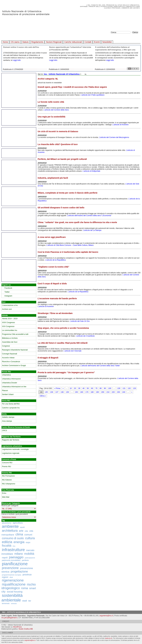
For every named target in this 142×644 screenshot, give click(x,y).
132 (129, 388)
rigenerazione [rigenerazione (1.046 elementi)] (13, 580)
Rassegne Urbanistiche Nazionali (15, 350)
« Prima (57, 388)
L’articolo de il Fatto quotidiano (93, 95)
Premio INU (7, 467)
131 (124, 388)
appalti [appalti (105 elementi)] (22, 527)
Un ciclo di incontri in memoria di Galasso (58, 131)
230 (118, 392)
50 (88, 388)
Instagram (8, 296)
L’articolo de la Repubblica (55, 260)
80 (101, 388)
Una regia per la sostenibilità (52, 117)
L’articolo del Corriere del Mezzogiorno (114, 137)
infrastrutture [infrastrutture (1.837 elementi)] (13, 550)
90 (105, 388)
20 (75, 388)
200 (103, 392)
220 (113, 392)
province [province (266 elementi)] (27, 575)
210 (108, 392)
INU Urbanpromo (9, 484)
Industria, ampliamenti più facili (53, 178)
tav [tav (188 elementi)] (30, 601)
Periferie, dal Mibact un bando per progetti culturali (62, 159)
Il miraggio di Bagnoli (48, 358)
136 (52, 392)
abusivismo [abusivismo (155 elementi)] (7, 523)
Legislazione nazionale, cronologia (15, 449)
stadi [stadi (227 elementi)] (25, 601)
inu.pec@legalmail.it (9, 618)
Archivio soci (7, 309)
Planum (5, 391)
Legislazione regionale (11, 453)
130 (119, 388)
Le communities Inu (10, 330)
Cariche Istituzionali (73, 42)
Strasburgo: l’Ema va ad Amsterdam (55, 313)
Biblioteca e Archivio (10, 338)
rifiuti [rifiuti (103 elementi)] (11, 577)
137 (57, 392)
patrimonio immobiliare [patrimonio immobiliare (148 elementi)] (11, 560)
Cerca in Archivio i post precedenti (15, 514)
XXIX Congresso (8, 323)
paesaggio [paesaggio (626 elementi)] (16, 557)
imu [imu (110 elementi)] (14, 546)
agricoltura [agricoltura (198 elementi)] (18, 523)
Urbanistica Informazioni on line (14, 387)
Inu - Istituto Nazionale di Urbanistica (62, 74)
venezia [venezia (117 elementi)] (14, 603)
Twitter (7, 292)
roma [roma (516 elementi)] (25, 588)
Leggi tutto (17, 60)
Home (5, 42)
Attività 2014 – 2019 (10, 319)
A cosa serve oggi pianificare (52, 237)
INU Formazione (8, 476)
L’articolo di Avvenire (120, 125)
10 (71, 388)
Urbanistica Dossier (10, 383)
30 (79, 388)
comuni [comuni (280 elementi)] (28, 535)
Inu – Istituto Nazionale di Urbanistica (22, 612)
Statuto (26, 42)
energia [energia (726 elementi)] (19, 542)
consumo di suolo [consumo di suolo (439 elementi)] (13, 538)
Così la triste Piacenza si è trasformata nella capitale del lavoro (68, 252)
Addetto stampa (8, 417)
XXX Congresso (8, 326)
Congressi (6, 346)
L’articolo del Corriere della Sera (56, 110)
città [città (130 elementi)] (26, 531)
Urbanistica (6, 375)
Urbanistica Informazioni (11, 379)
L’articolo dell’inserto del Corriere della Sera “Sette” (100, 366)
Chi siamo (15, 42)
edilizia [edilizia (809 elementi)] (7, 542)
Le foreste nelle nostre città (51, 102)
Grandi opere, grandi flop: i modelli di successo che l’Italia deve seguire (72, 87)
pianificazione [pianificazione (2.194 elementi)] (15, 564)
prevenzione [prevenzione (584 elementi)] (10, 568)
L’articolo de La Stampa (92, 230)
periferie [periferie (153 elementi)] (25, 560)
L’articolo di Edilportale (91, 171)
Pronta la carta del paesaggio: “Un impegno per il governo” (66, 372)
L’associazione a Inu (10, 305)
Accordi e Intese (8, 358)
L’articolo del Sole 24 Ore (80, 321)
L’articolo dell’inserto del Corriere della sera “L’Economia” (89, 216)
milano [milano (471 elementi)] (19, 554)
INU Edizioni (7, 480)
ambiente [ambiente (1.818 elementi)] (10, 526)
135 (46, 392)
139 (67, 392)
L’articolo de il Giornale (73, 351)
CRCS (4, 430)
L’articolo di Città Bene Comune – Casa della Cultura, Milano (70, 245)
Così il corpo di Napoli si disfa (52, 284)
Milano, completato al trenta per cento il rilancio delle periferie (68, 193)
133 (134, 388)
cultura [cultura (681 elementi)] (30, 538)
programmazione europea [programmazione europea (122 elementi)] (12, 575)
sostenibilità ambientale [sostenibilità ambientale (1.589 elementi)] (12, 598)
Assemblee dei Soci (10, 342)
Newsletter (107, 42)
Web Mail (6, 497)
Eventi (97, 42)
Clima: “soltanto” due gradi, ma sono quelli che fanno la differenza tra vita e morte (77, 222)
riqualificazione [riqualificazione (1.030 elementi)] (14, 584)
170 (87, 392)
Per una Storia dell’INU (11, 404)
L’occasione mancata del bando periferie (57, 298)
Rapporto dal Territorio (11, 440)
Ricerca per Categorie (10, 506)
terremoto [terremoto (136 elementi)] (6, 603)
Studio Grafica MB (26, 629)
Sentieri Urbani (8, 394)
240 (124, 392)
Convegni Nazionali (9, 354)
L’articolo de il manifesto (85, 336)
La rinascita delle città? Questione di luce (58, 144)
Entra (4, 493)
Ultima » (43, 396)
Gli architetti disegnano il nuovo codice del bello (61, 208)
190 (97, 392)
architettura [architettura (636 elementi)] (10, 531)
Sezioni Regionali (54, 42)
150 (76, 392)
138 (62, 392)
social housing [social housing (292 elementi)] (15, 592)
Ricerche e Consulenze (11, 362)
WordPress (17, 627)
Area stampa (7, 421)
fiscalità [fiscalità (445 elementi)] (7, 546)
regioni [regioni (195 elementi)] (5, 577)
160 (82, 392)
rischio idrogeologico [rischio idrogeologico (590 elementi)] (19, 586)
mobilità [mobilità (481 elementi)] (29, 554)
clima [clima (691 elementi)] (19, 534)
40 (84, 388)
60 (92, 388)
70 (96, 388)
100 (110, 388)
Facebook (8, 288)
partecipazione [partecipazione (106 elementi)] (30, 558)
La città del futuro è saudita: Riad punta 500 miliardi (63, 343)
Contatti (88, 42)
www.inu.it (109, 638)
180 (92, 392)
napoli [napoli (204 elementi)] (5, 558)
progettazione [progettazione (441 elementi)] (19, 571)
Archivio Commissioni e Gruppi (14, 365)
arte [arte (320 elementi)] (21, 531)
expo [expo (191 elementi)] (28, 542)
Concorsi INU (7, 463)
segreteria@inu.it (106, 616)
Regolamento (37, 42)
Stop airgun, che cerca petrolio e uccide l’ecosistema (63, 328)
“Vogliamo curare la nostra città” (53, 267)
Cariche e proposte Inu (11, 408)
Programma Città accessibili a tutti (15, 334)
